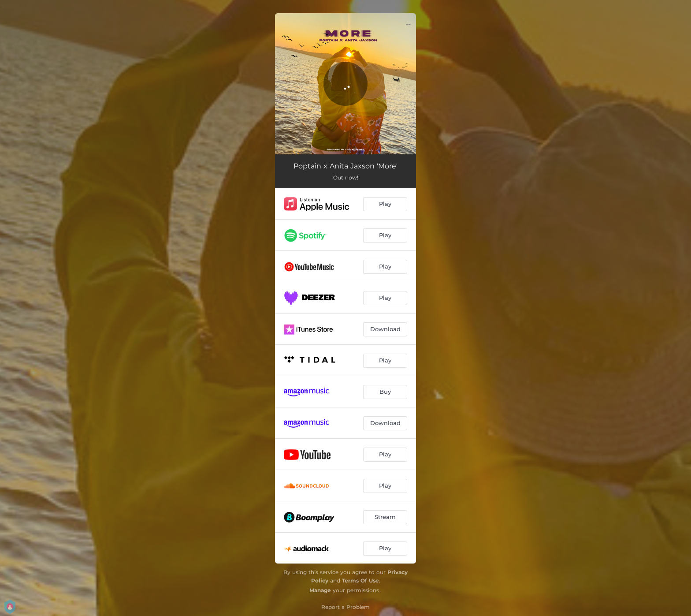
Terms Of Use (360, 581)
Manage (320, 590)
